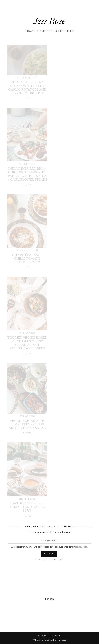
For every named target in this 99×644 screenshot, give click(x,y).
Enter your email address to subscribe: (49, 532)
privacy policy (82, 547)
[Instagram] (12, 619)
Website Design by (50, 640)
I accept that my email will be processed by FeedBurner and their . (49, 546)
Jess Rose (49, 22)
